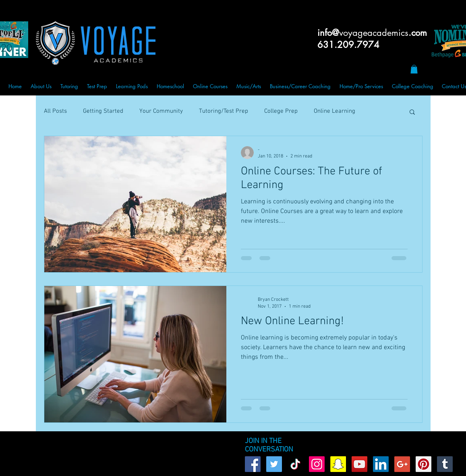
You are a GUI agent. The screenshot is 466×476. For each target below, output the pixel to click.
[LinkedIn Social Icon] (381, 464)
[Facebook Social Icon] (253, 464)
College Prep (281, 111)
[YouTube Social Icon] (359, 464)
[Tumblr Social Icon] (445, 464)
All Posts (55, 111)
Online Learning (334, 111)
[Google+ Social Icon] (402, 464)
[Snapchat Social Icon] (338, 464)
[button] (414, 69)
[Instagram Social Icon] (317, 464)
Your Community (161, 111)
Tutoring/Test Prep (224, 111)
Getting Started (103, 111)
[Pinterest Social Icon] (424, 464)
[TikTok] (295, 464)
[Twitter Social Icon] (274, 464)
